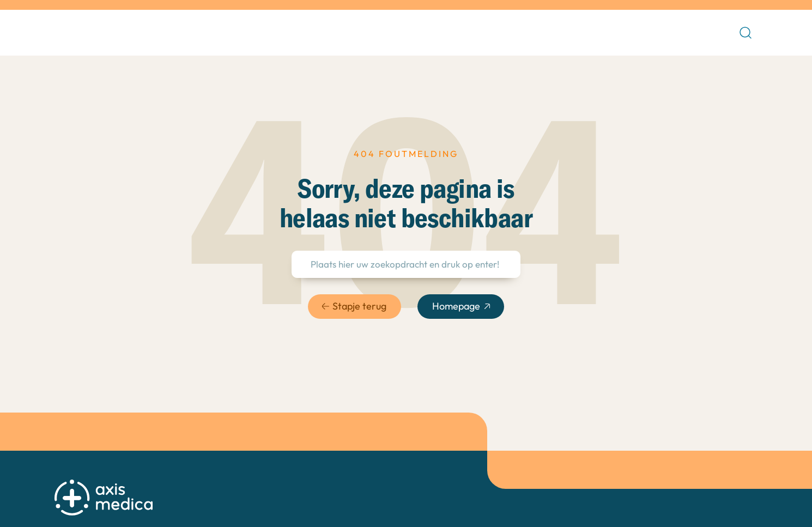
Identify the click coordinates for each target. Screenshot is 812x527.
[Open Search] (746, 33)
